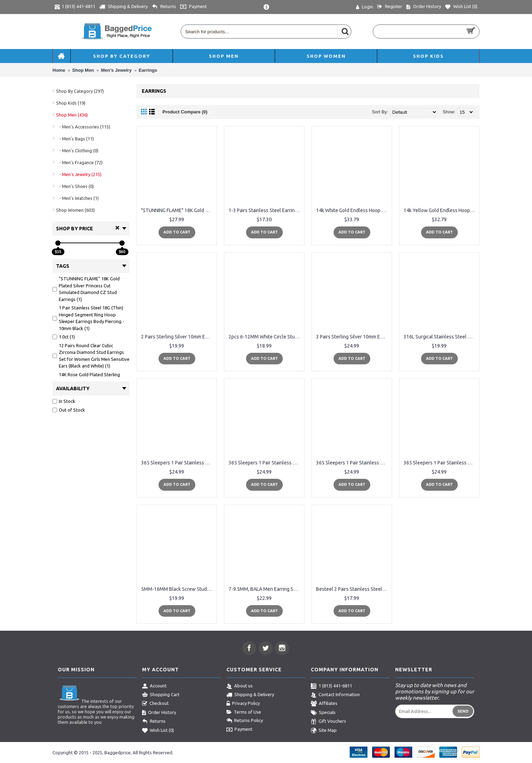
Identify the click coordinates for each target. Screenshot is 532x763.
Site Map (324, 731)
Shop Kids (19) (71, 103)
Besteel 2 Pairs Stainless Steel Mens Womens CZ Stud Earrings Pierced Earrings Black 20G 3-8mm (353, 589)
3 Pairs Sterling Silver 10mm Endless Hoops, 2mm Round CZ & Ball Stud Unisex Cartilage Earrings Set (353, 337)
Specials (323, 713)
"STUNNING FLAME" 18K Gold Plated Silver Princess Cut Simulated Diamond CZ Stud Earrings (178, 210)
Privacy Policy (243, 704)
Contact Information (335, 695)
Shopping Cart (161, 695)
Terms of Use (244, 712)
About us (240, 686)
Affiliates (324, 704)
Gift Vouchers (328, 722)
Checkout (155, 704)
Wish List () (158, 731)
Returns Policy (245, 721)
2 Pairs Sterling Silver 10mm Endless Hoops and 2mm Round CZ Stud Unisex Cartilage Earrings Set (178, 337)
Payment (239, 730)
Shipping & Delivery (250, 695)
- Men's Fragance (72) (79, 162)
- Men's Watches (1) (77, 198)
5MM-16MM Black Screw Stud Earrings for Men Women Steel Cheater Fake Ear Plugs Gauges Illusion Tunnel (178, 589)
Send (463, 711)
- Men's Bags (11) (75, 139)
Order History (159, 713)
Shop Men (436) (72, 115)
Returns (154, 722)
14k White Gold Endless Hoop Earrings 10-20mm (353, 210)
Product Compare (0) (185, 112)
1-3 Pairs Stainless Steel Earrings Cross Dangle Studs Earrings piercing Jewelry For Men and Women (265, 210)
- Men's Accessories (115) (83, 127)
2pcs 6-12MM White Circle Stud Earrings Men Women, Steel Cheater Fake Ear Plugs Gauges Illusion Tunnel (265, 337)
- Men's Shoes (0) (75, 186)
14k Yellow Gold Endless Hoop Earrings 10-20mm (440, 210)
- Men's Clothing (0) (77, 150)
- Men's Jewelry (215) (79, 174)
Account (154, 686)
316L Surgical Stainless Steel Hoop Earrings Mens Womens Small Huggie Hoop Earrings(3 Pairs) (440, 337)
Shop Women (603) (75, 210)
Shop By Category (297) (80, 91)
